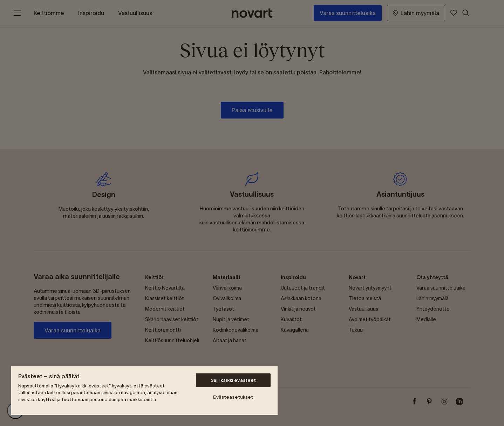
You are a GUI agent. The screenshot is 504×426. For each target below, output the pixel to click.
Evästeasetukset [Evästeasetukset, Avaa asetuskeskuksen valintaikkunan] (233, 397)
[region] (144, 390)
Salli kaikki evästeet (233, 380)
